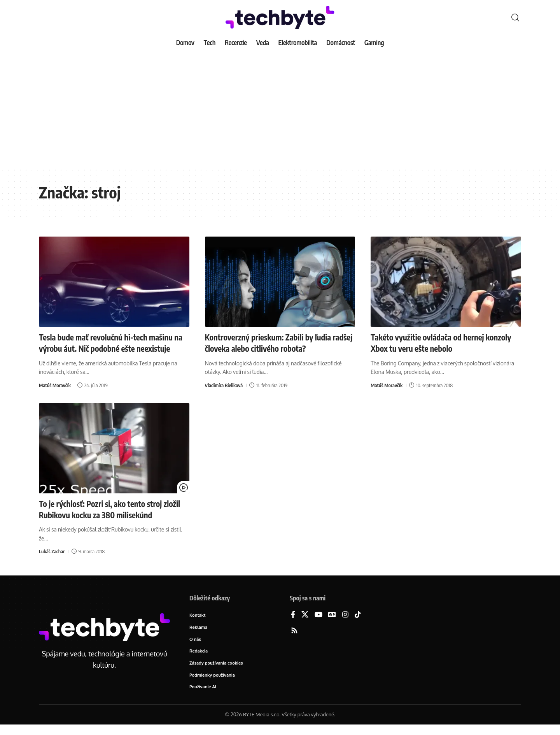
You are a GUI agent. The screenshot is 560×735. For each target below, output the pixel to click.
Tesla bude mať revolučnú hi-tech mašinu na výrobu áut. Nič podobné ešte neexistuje (111, 348)
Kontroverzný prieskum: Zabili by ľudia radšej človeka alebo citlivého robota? (273, 343)
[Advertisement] (280, 109)
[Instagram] (345, 625)
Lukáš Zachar (52, 561)
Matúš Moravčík (55, 396)
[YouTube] (318, 625)
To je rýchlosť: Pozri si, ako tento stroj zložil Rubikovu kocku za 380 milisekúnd (109, 520)
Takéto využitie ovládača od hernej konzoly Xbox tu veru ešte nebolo (431, 343)
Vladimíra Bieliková (224, 384)
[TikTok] (358, 625)
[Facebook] (293, 625)
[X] (305, 625)
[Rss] (294, 641)
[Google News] (332, 625)
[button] (515, 18)
